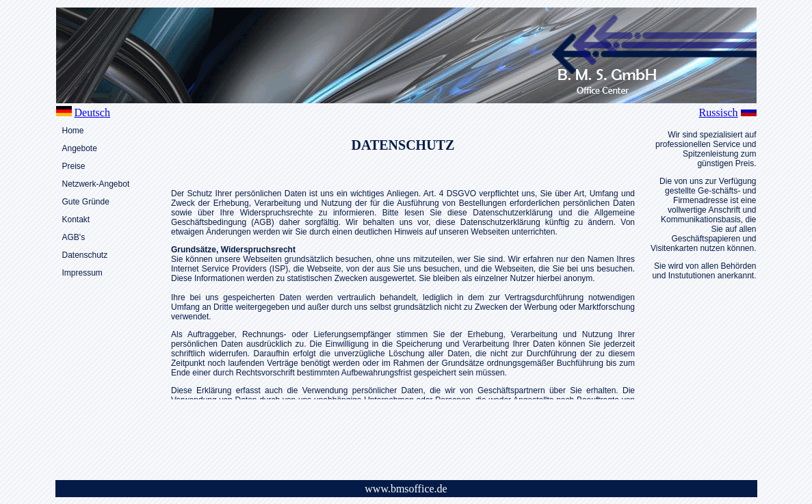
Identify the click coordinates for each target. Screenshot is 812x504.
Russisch (719, 112)
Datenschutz (85, 255)
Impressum (82, 273)
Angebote (80, 148)
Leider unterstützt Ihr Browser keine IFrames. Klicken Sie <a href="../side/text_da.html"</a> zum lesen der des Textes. (403, 290)
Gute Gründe (86, 202)
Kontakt (76, 220)
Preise (74, 166)
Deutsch (92, 112)
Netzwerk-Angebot (96, 184)
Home (73, 131)
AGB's (74, 237)
